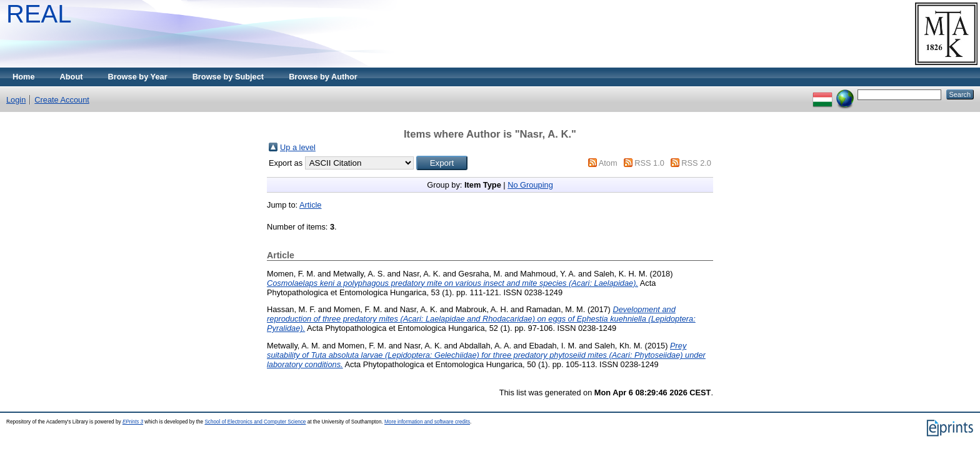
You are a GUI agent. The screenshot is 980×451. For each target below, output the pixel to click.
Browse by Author (323, 77)
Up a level (298, 147)
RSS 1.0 (649, 163)
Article (311, 205)
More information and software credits (427, 422)
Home (24, 77)
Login (16, 100)
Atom (608, 163)
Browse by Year (138, 77)
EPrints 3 (133, 422)
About (72, 77)
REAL (39, 14)
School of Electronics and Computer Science (255, 422)
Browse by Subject (228, 77)
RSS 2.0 (696, 163)
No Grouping (530, 185)
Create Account (62, 100)
